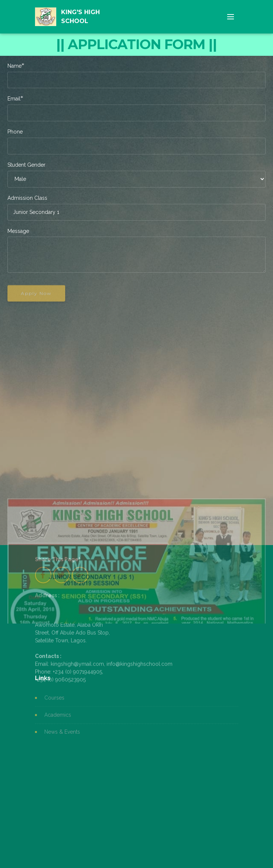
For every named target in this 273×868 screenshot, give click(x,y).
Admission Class (27, 198)
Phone (15, 132)
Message (18, 231)
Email (14, 98)
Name (15, 66)
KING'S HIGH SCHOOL (80, 17)
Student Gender (26, 165)
